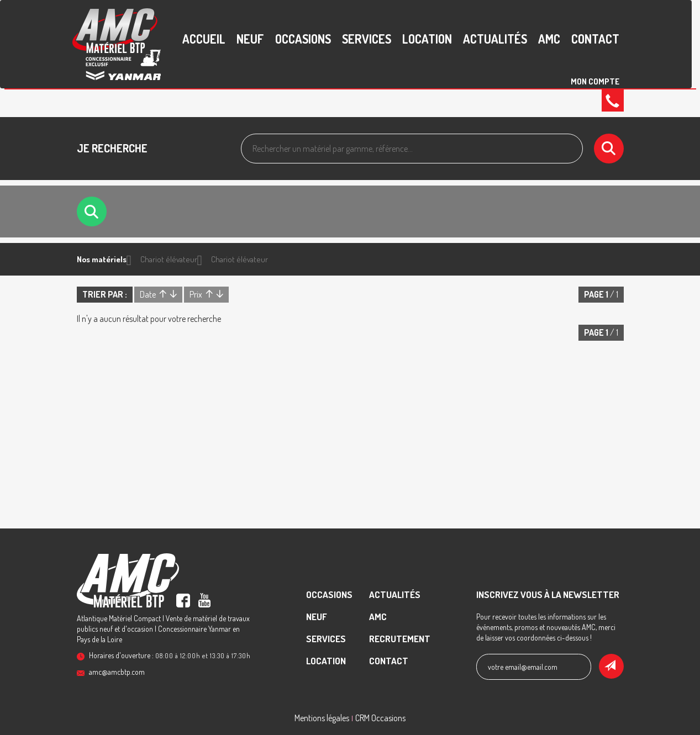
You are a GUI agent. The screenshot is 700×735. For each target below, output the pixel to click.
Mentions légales (322, 718)
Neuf (250, 39)
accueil (204, 39)
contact (595, 39)
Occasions (303, 39)
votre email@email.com (523, 667)
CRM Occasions (380, 718)
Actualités (495, 39)
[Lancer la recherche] (609, 149)
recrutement (400, 639)
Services (367, 39)
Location (427, 39)
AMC (549, 39)
